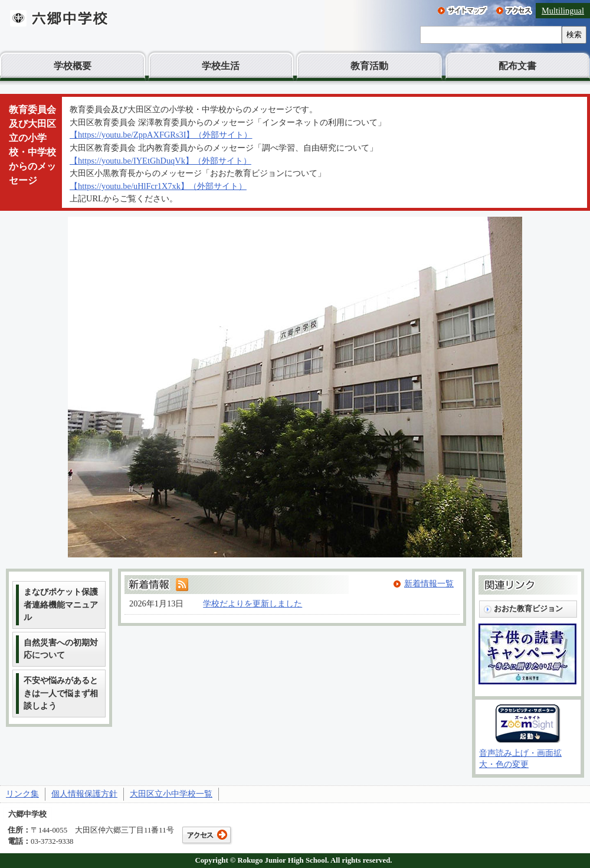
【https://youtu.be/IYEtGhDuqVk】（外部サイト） (160, 161)
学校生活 (221, 66)
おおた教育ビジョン (528, 608)
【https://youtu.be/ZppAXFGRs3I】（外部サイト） (161, 135)
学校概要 (73, 66)
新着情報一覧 (429, 583)
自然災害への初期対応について (61, 649)
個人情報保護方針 (84, 794)
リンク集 (22, 794)
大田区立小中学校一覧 (171, 794)
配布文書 (517, 66)
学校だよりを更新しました (253, 603)
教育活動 (369, 66)
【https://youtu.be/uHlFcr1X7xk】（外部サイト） (158, 186)
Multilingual (563, 11)
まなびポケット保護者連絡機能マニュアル (61, 604)
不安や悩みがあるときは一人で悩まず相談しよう (61, 693)
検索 (574, 35)
